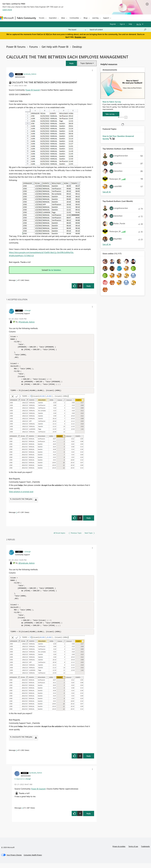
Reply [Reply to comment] (89, 520)
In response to (23, 784)
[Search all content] (118, 30)
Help (130, 24)
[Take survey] (111, 114)
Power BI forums (16, 47)
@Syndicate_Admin (26, 322)
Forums (42, 18)
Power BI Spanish (33, 90)
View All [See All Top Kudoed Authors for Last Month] (107, 244)
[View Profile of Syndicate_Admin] (30, 74)
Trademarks (145, 851)
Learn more (7, 10)
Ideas (63, 18)
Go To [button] (139, 24)
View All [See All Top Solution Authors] (107, 192)
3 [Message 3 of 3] (22, 813)
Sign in (122, 24)
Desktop (77, 47)
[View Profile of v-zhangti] (27, 310)
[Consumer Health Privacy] (33, 860)
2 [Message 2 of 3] (16, 515)
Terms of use (133, 851)
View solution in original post (21, 494)
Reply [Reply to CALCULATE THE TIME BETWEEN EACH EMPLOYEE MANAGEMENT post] (89, 286)
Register (113, 24)
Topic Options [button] (86, 63)
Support (106, 18)
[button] (71, 63)
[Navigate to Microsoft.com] (7, 18)
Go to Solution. (55, 270)
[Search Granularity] (77, 30)
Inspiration (53, 18)
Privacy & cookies (119, 851)
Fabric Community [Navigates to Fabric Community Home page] (26, 18)
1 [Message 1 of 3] (16, 280)
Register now (80, 37)
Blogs (86, 18)
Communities (74, 18)
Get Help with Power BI (55, 47)
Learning (95, 18)
